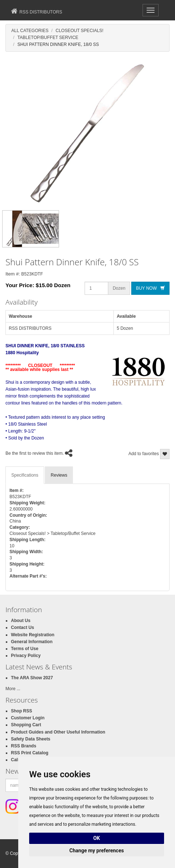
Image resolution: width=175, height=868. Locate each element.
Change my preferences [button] (96, 851)
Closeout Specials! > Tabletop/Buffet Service (52, 533)
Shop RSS (22, 711)
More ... (13, 689)
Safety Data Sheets (31, 739)
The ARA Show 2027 (32, 678)
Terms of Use (25, 649)
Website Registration (33, 635)
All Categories (30, 31)
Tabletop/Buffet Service (48, 38)
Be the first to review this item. (35, 453)
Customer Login (28, 718)
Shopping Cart (26, 725)
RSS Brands (24, 746)
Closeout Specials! (79, 31)
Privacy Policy (26, 656)
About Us (21, 621)
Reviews (59, 475)
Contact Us (22, 627)
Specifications (25, 475)
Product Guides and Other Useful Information (58, 732)
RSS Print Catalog (30, 753)
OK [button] (97, 838)
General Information (32, 642)
